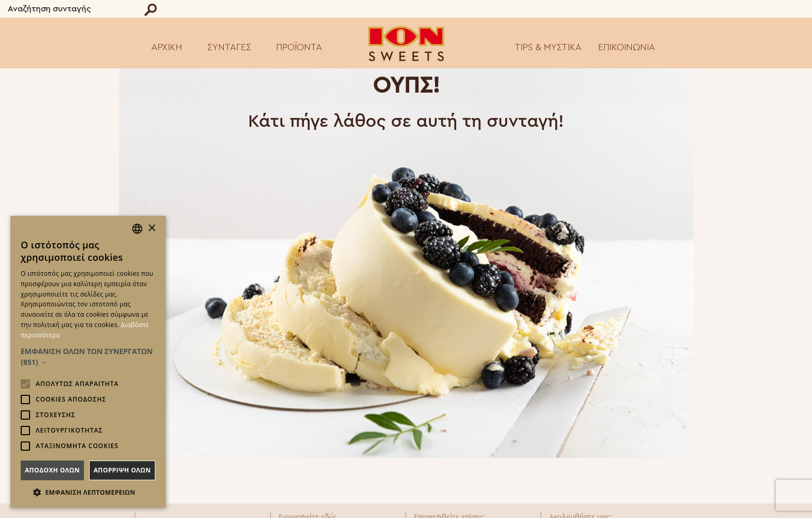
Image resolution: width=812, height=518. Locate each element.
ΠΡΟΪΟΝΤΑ (299, 47)
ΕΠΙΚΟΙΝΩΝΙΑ (627, 47)
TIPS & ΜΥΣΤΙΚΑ (548, 47)
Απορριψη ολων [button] (122, 470)
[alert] (88, 362)
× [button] (151, 228)
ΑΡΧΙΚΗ (167, 47)
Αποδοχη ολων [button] (52, 470)
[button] (88, 357)
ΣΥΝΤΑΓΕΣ (229, 47)
